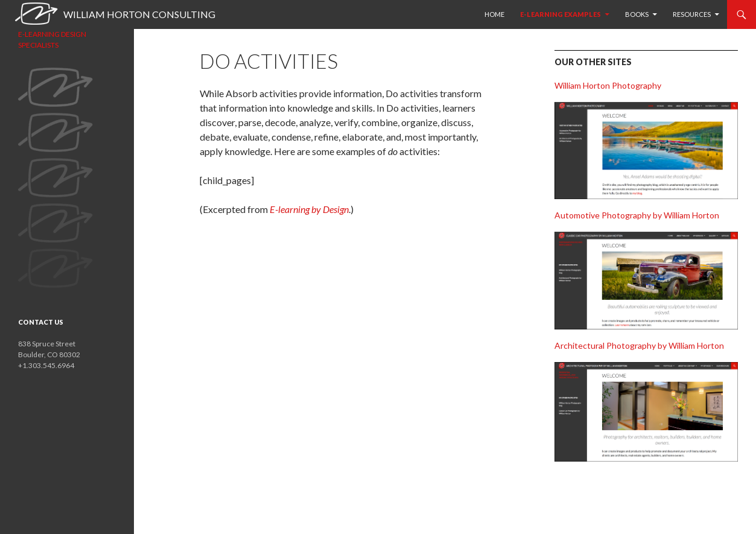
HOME (494, 14)
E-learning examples (561, 14)
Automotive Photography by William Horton (637, 215)
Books (637, 14)
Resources (692, 14)
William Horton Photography (608, 85)
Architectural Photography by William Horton (639, 345)
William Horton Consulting (139, 14)
